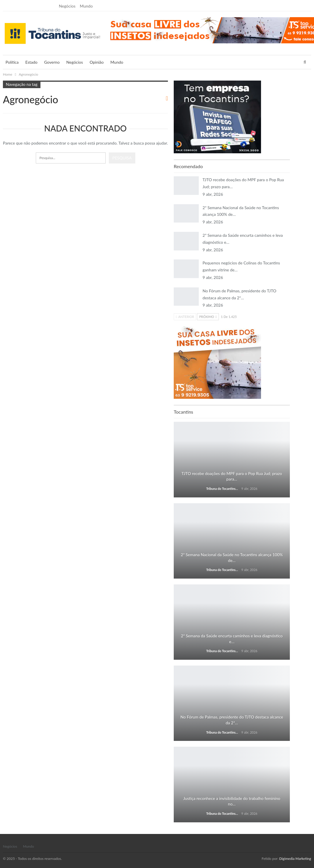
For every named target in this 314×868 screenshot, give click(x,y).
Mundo (86, 6)
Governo (52, 62)
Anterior (185, 317)
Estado (31, 62)
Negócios (67, 6)
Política (12, 62)
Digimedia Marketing (295, 859)
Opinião (97, 62)
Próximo (208, 317)
